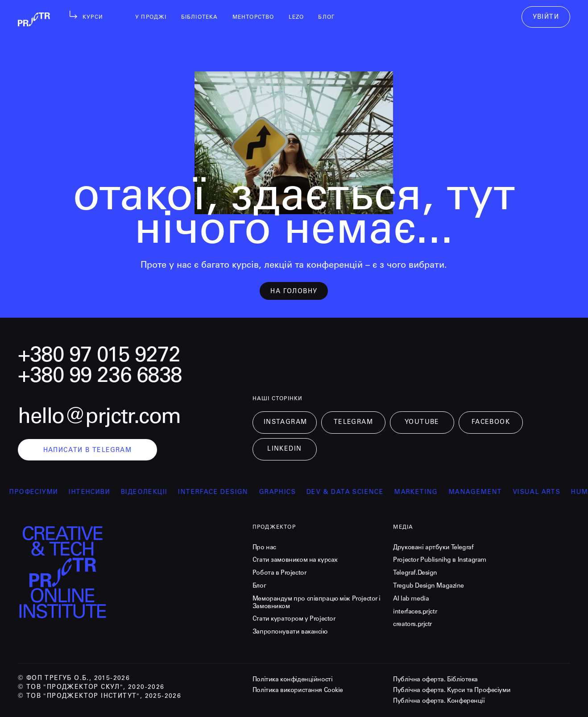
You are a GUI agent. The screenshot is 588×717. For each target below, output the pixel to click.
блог (326, 17)
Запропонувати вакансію (290, 632)
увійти (546, 17)
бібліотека (200, 17)
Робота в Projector (279, 573)
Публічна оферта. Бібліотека (435, 680)
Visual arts (544, 493)
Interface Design (221, 493)
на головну (294, 292)
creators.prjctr (412, 625)
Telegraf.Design (415, 573)
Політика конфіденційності (293, 680)
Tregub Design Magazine (429, 586)
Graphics (285, 493)
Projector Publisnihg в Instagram (440, 560)
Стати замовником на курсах (295, 560)
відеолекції (152, 493)
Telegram (353, 423)
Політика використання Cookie (298, 691)
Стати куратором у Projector (294, 619)
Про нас (264, 548)
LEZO (296, 17)
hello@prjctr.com (99, 418)
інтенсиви (97, 493)
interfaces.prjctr (415, 612)
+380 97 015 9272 (99, 356)
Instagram (286, 423)
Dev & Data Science (353, 493)
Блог (259, 586)
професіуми (41, 493)
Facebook (491, 423)
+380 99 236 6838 (100, 377)
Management (483, 493)
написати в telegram (88, 451)
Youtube (422, 423)
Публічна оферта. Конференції (439, 701)
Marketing (424, 493)
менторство (253, 17)
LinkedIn (284, 449)
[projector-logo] (130, 575)
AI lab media (411, 599)
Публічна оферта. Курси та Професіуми (452, 691)
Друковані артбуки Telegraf (433, 548)
